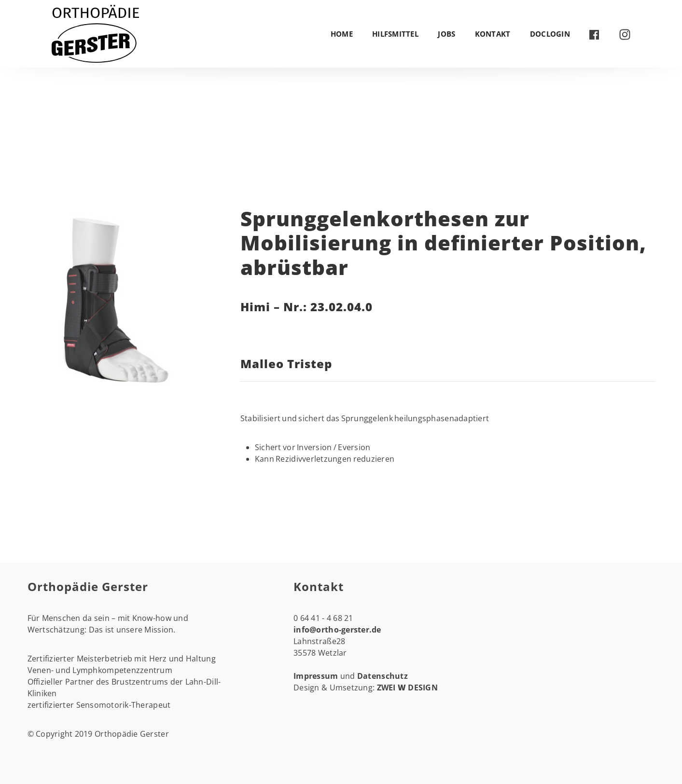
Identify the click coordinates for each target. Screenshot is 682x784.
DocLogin (550, 34)
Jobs (446, 34)
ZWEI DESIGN (408, 688)
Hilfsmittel (395, 34)
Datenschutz (383, 676)
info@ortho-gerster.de (337, 630)
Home (342, 34)
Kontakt (493, 34)
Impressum (317, 676)
